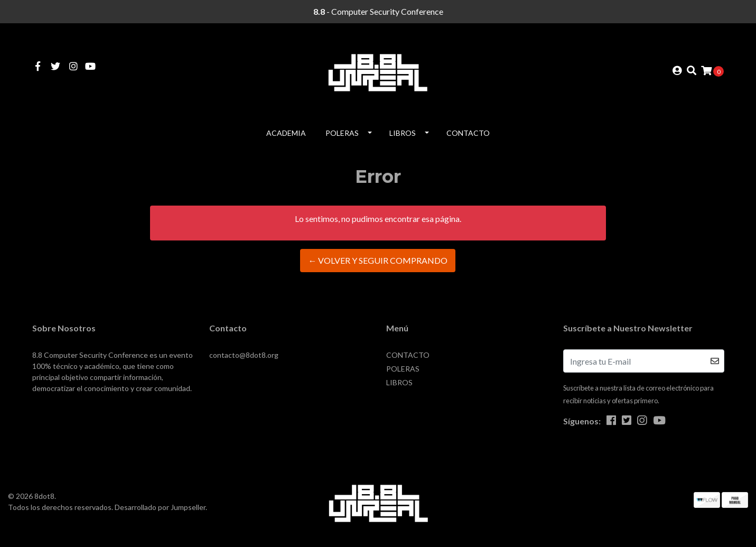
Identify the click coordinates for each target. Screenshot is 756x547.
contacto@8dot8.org (244, 355)
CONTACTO (468, 133)
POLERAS (342, 133)
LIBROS (403, 133)
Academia (286, 133)
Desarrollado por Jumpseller (160, 507)
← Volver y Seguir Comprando (378, 260)
